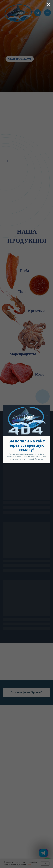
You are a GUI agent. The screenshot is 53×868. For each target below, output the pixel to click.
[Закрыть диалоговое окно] (49, 4)
